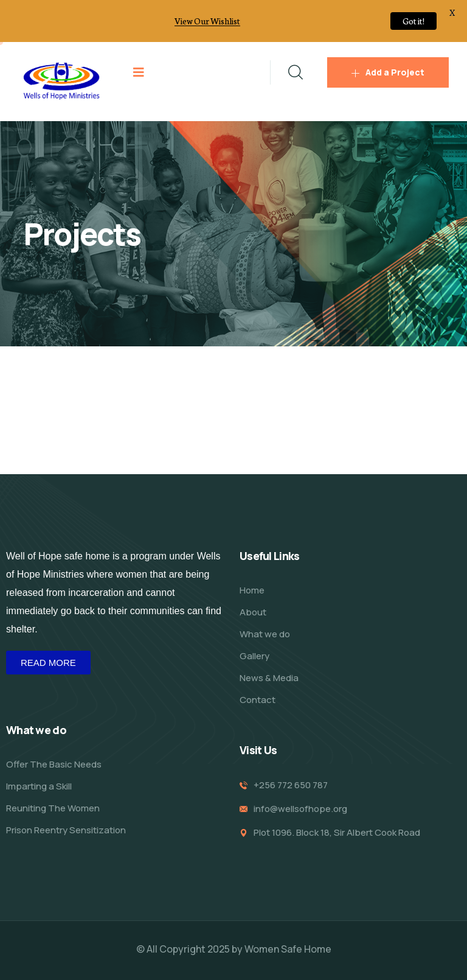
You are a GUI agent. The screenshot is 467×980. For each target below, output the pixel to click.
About (253, 612)
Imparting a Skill (39, 786)
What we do (265, 634)
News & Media (269, 678)
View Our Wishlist (207, 21)
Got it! (413, 21)
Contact (258, 700)
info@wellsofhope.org (300, 809)
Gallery (254, 656)
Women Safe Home (288, 949)
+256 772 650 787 (291, 785)
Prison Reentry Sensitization (66, 830)
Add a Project (388, 72)
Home (252, 590)
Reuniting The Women (53, 808)
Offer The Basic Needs (54, 764)
